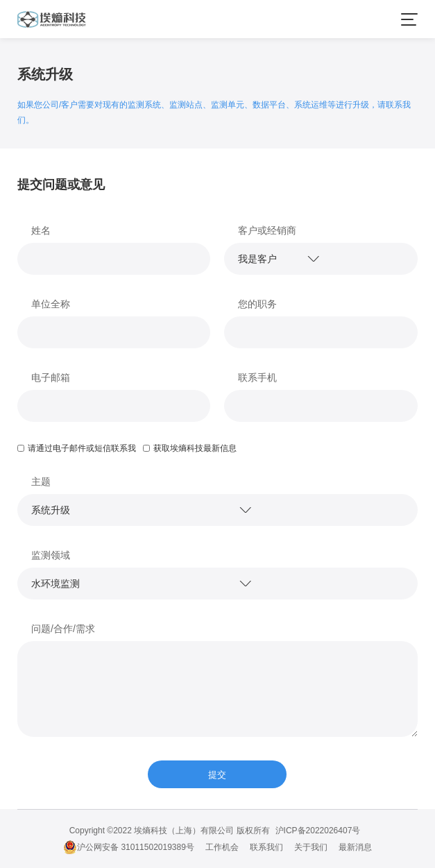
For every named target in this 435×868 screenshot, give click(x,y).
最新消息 (355, 847)
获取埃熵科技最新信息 (190, 448)
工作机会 (222, 847)
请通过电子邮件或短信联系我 (77, 448)
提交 (217, 775)
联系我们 (266, 847)
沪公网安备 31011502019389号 (129, 847)
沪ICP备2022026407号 (318, 831)
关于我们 (311, 847)
